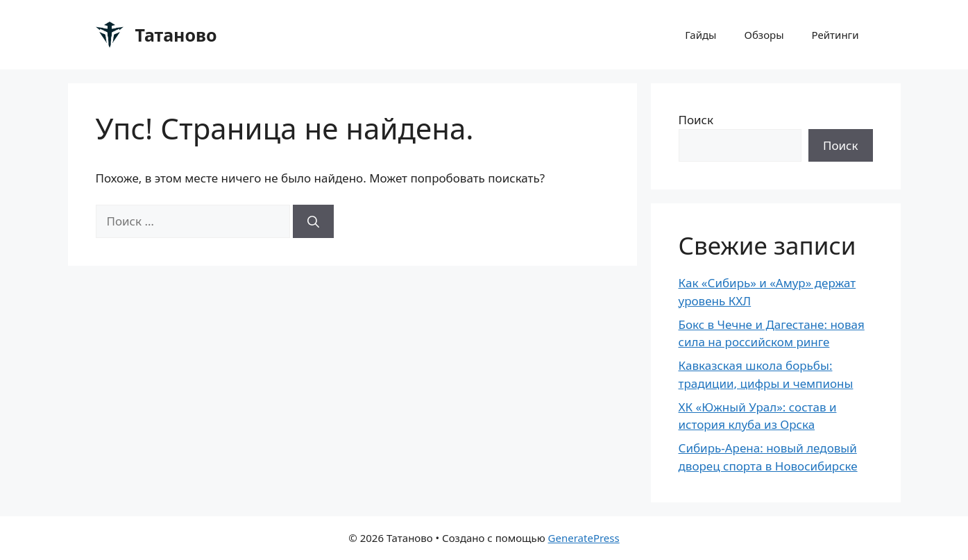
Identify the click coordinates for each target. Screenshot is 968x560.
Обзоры (764, 35)
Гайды (700, 35)
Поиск (696, 120)
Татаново (176, 35)
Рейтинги (835, 35)
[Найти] (313, 221)
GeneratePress (584, 538)
